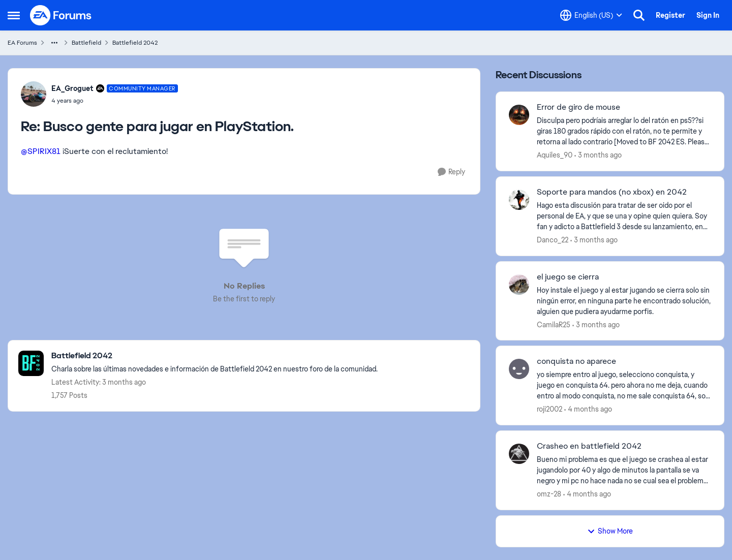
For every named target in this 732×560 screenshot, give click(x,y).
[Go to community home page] (61, 15)
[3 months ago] (598, 155)
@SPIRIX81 (41, 151)
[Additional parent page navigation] (54, 43)
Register (670, 15)
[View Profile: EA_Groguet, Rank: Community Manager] (34, 94)
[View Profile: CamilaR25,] (519, 285)
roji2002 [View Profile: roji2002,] (550, 409)
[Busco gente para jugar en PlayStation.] (115, 101)
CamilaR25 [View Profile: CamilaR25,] (554, 324)
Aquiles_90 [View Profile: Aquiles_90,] (555, 155)
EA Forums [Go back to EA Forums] (22, 43)
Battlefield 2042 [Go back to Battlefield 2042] (135, 43)
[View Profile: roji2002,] (519, 369)
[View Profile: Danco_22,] (519, 200)
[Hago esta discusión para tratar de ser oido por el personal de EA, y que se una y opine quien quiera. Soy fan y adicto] (624, 216)
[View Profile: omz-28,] (519, 454)
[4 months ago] (588, 409)
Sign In (708, 15)
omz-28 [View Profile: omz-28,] (549, 494)
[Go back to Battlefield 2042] (215, 356)
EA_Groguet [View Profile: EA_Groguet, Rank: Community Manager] (72, 88)
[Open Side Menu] (14, 15)
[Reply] (451, 172)
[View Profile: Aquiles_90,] (519, 115)
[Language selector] (591, 15)
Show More (610, 531)
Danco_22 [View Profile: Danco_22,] (553, 240)
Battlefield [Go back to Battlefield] (86, 43)
